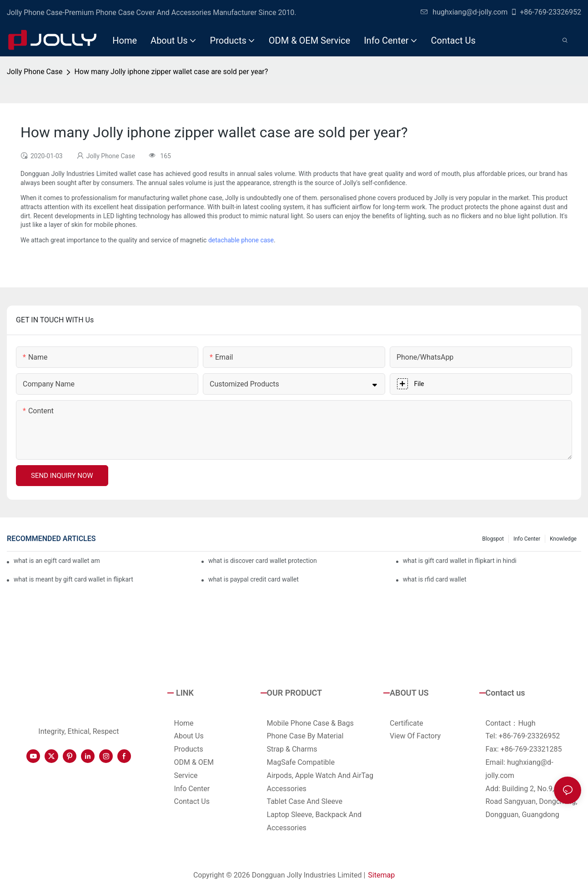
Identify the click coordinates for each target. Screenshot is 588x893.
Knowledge (563, 539)
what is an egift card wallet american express (57, 561)
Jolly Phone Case (35, 72)
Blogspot (493, 539)
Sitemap (381, 875)
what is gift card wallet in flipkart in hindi (460, 561)
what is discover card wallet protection (263, 561)
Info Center (527, 539)
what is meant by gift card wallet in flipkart (73, 579)
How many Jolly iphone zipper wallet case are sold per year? (171, 72)
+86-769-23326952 (546, 12)
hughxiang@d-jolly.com (464, 12)
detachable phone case (241, 240)
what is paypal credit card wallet (254, 579)
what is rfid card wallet (435, 579)
